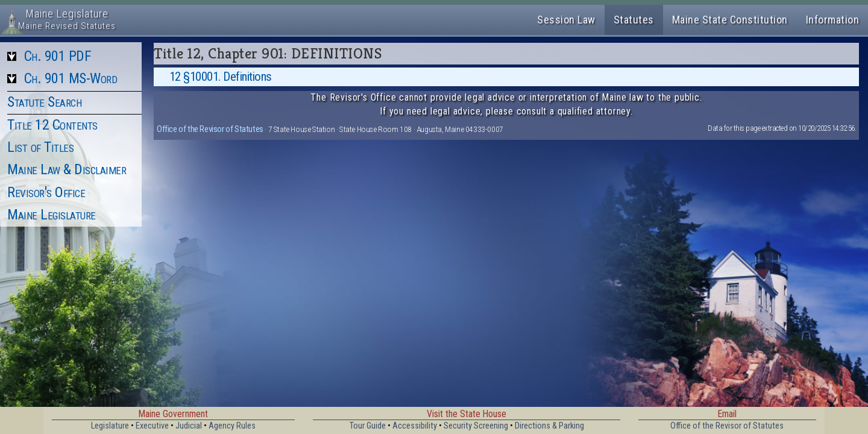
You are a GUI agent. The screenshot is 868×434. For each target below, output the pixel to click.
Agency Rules (232, 426)
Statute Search (44, 102)
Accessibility (415, 426)
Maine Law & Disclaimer (67, 169)
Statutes (634, 20)
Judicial (189, 426)
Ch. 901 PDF (58, 56)
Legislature (110, 426)
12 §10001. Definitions (221, 77)
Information (833, 20)
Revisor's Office (46, 192)
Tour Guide (368, 426)
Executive (152, 426)
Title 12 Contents (52, 125)
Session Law (566, 20)
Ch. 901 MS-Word (71, 78)
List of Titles (40, 147)
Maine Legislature (52, 215)
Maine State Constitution (730, 20)
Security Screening (476, 426)
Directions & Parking (549, 426)
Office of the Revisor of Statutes (210, 129)
